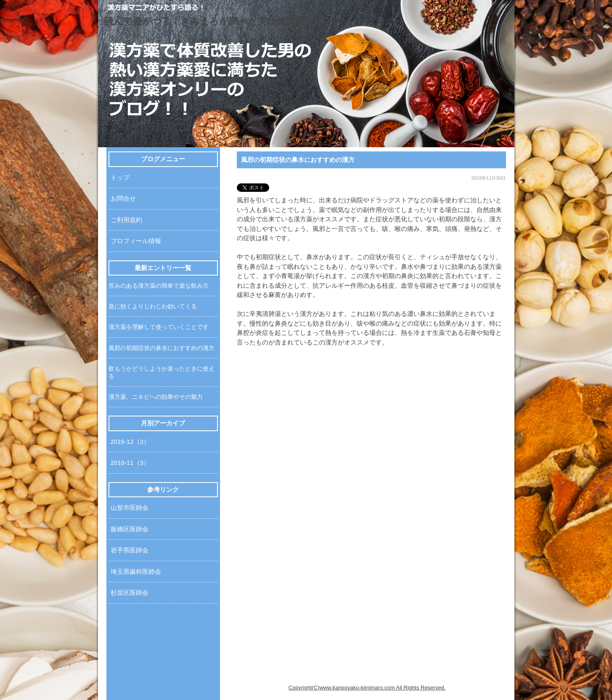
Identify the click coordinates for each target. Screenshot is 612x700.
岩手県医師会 (130, 550)
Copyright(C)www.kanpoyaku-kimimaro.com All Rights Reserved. (367, 688)
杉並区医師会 (130, 593)
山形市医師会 (130, 508)
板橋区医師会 (130, 529)
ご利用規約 (126, 220)
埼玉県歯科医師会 (136, 571)
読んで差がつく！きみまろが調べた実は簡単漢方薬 (213, 21)
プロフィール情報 (136, 241)
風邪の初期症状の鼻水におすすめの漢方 (298, 160)
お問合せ (123, 198)
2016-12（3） (130, 441)
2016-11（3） (130, 463)
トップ (120, 177)
